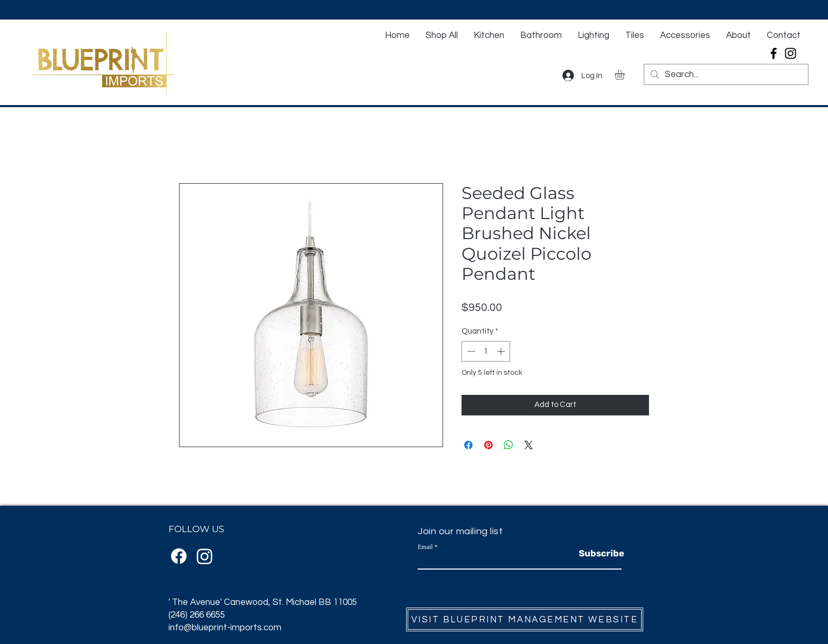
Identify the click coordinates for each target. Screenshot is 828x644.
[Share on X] (529, 445)
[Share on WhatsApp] (509, 445)
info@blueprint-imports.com (225, 628)
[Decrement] (470, 351)
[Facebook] (774, 53)
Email (425, 547)
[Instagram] (791, 53)
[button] (625, 75)
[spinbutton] (486, 351)
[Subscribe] (601, 554)
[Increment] (502, 351)
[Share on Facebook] (468, 445)
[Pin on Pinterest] (488, 445)
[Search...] (725, 75)
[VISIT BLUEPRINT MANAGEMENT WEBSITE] (525, 619)
